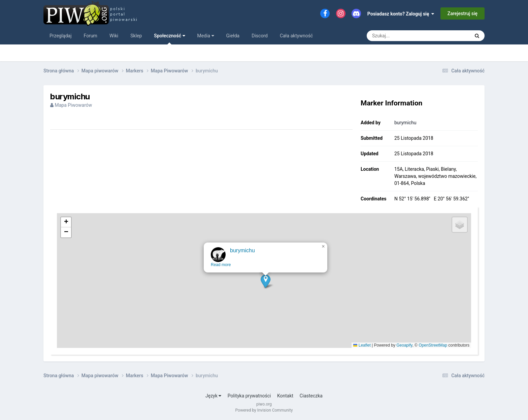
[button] (267, 287)
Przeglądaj (61, 36)
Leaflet (362, 345)
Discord (260, 36)
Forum (91, 36)
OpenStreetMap (433, 345)
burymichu (405, 123)
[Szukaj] (403, 36)
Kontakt (285, 396)
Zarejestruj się (463, 13)
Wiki (114, 36)
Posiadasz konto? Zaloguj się (401, 14)
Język (213, 396)
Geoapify (404, 345)
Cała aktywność (296, 36)
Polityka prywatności (249, 396)
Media (206, 36)
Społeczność (169, 39)
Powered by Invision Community (264, 410)
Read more (222, 270)
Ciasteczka (311, 396)
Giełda (233, 36)
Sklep (136, 36)
